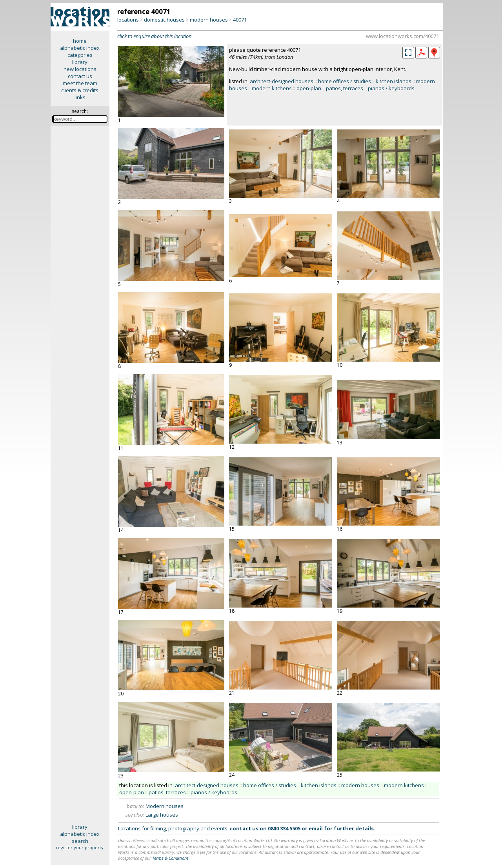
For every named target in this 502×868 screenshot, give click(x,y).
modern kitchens (272, 88)
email (316, 828)
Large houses (162, 815)
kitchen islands (394, 81)
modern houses (209, 20)
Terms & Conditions (170, 858)
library (80, 62)
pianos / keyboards (391, 88)
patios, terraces (345, 88)
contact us (80, 76)
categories (80, 55)
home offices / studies (345, 81)
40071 (240, 20)
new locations (80, 69)
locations (128, 20)
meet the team (80, 83)
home (80, 41)
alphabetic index (80, 48)
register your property (80, 847)
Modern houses (165, 806)
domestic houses (164, 20)
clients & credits (80, 90)
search (80, 841)
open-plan (309, 88)
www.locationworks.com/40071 (402, 36)
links (80, 97)
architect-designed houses (282, 81)
